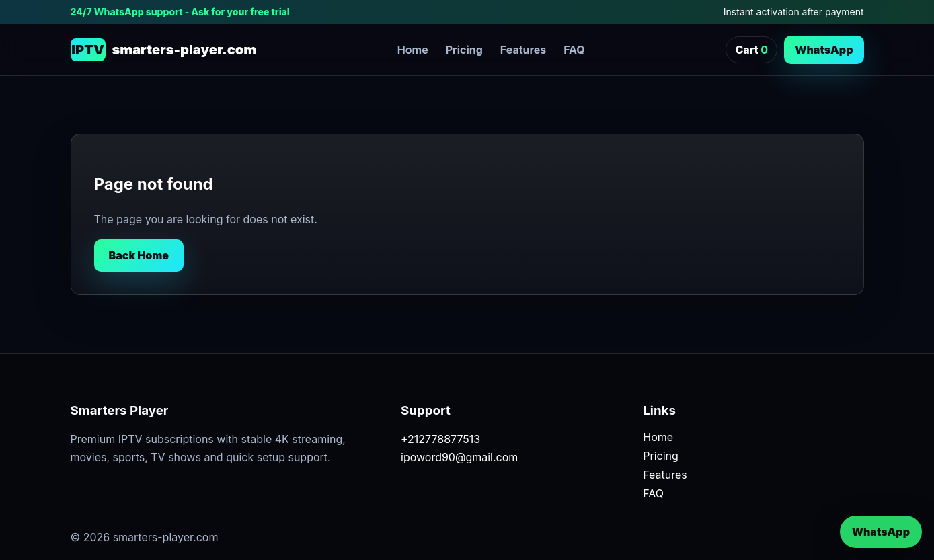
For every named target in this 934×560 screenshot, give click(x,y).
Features (523, 50)
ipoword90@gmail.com (459, 457)
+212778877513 (440, 439)
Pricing (464, 50)
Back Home (139, 255)
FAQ (574, 50)
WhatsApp (824, 50)
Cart (751, 50)
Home (413, 50)
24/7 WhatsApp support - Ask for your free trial (180, 12)
